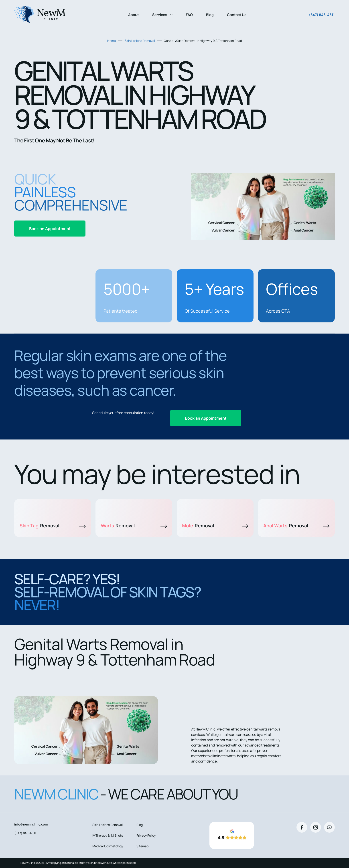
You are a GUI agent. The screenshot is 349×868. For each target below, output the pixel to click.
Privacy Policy (146, 835)
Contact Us (237, 15)
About (134, 15)
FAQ (189, 15)
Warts (134, 526)
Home (112, 41)
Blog (210, 15)
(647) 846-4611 (322, 15)
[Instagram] (316, 827)
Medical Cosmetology (108, 846)
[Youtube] (329, 827)
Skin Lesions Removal (140, 41)
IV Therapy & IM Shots (108, 835)
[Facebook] (302, 827)
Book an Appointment (50, 229)
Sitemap (142, 846)
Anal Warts (296, 526)
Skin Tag (53, 526)
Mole (215, 526)
